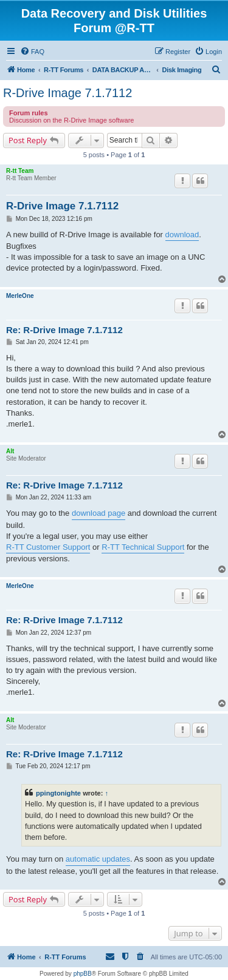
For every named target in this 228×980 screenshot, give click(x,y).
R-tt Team (20, 171)
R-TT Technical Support (143, 547)
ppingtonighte (58, 793)
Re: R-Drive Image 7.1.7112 (64, 330)
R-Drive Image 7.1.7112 (67, 93)
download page (98, 513)
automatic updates (98, 859)
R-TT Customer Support (48, 547)
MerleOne (20, 296)
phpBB (83, 974)
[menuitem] (32, 52)
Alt (10, 451)
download (182, 235)
